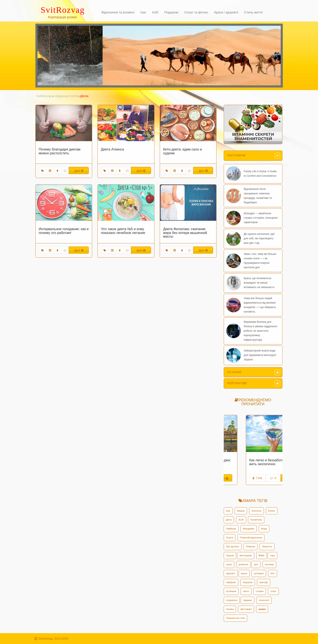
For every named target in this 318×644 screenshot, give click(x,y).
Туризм (230, 555)
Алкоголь (256, 511)
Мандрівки (249, 529)
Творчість (267, 546)
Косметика (256, 520)
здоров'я (231, 573)
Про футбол (233, 546)
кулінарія (259, 573)
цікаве (262, 609)
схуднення (232, 600)
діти (256, 564)
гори (272, 555)
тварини (247, 600)
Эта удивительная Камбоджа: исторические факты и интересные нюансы (252, 464)
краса (244, 573)
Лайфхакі (231, 529)
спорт (273, 591)
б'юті (262, 555)
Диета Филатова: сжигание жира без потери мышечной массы (185, 233)
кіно (272, 573)
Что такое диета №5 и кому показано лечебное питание (123, 231)
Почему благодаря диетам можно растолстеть (60, 151)
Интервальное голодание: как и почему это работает (64, 231)
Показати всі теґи (236, 618)
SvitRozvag (44, 96)
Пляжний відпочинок (251, 538)
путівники (231, 591)
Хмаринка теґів (66, 96)
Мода (264, 529)
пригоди (264, 582)
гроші (229, 564)
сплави (260, 591)
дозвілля (243, 564)
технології (264, 600)
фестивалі (246, 609)
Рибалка (250, 546)
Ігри (228, 511)
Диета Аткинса (112, 149)
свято (246, 591)
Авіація (241, 511)
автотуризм (246, 555)
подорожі (248, 582)
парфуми (231, 582)
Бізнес (272, 511)
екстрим (269, 564)
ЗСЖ (241, 520)
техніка (230, 609)
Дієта (229, 520)
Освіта (230, 538)
